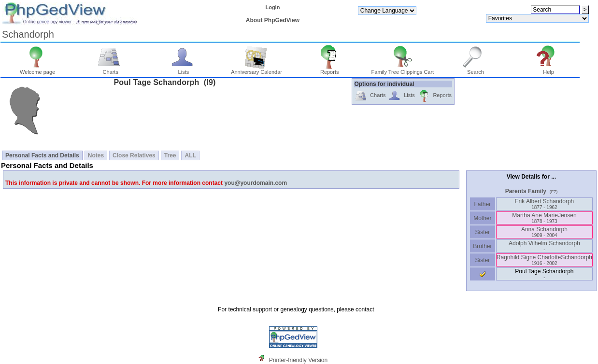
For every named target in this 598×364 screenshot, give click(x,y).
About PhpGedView (273, 20)
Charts (110, 70)
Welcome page (37, 70)
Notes (96, 155)
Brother (482, 246)
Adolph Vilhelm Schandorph (544, 246)
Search (476, 70)
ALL (190, 155)
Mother (483, 218)
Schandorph (28, 34)
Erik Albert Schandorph (545, 204)
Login (272, 7)
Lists (184, 70)
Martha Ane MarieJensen (544, 218)
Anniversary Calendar (256, 70)
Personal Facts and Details (42, 155)
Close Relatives (134, 155)
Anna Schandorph (544, 232)
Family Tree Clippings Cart (403, 70)
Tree (170, 155)
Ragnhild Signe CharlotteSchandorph (544, 260)
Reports (330, 70)
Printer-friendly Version (298, 360)
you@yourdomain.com (256, 183)
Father (482, 204)
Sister (483, 232)
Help (548, 70)
